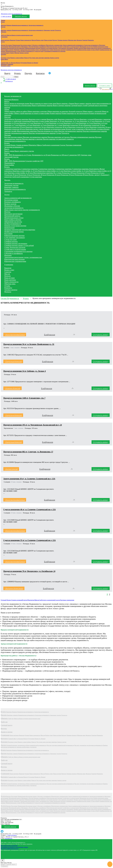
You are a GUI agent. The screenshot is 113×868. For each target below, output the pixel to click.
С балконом (104, 175)
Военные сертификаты (40, 47)
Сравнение (10, 64)
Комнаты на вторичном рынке (55, 129)
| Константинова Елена (15, 335)
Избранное (4, 64)
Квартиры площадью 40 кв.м (58, 127)
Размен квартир (56, 113)
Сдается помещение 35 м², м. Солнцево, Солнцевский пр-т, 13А (30, 540)
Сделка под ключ (39, 51)
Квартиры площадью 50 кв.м (100, 127)
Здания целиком (22, 145)
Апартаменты (10, 119)
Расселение (9, 45)
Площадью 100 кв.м (69, 173)
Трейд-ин (3, 35)
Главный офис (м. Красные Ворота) (11, 63)
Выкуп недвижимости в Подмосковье (18, 105)
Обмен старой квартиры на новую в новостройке (32, 113)
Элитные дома (86, 155)
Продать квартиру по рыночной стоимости (58, 139)
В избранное (50, 335)
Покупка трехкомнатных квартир (17, 133)
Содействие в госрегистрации (71, 47)
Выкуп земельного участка (24, 151)
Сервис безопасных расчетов (57, 50)
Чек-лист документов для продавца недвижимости (88, 745)
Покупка (8, 117)
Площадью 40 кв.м (39, 175)
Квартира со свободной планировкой (18, 121)
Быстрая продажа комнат (14, 137)
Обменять (3, 32)
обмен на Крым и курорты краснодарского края (19, 35)
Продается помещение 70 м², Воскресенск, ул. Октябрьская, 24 (29, 571)
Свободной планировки (21, 177)
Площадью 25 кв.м (98, 173)
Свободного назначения (51, 145)
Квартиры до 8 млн (26, 125)
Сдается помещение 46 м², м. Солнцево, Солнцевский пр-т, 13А (30, 509)
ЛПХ (11, 155)
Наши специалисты (26, 40)
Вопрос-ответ (40, 40)
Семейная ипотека (71, 50)
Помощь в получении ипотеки (49, 48)
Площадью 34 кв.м (25, 175)
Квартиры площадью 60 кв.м (15, 129)
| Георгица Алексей (13, 361)
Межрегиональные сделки (13, 51)
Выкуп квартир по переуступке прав (43, 103)
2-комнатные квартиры (30, 169)
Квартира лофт (52, 119)
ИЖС (6, 155)
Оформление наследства (86, 47)
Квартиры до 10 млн (57, 121)
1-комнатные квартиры (13, 169)
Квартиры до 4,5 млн (71, 123)
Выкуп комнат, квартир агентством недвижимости (93, 103)
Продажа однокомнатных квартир (83, 137)
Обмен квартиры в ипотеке (37, 111)
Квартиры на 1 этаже (55, 125)
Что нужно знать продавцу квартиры (39, 58)
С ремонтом (72, 155)
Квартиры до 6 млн (100, 123)
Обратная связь (72, 40)
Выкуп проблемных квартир (42, 105)
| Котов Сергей (11, 469)
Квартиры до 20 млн (12, 123)
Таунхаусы (58, 30)
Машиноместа (10, 163)
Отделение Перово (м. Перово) (29, 63)
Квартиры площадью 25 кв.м (95, 125)
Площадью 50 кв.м (68, 175)
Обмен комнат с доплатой (92, 111)
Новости (27, 58)
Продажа (8, 135)
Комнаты (9, 25)
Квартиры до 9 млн (40, 125)
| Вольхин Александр (14, 588)
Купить (3, 22)
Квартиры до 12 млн (88, 121)
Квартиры (3, 25)
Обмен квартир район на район (16, 111)
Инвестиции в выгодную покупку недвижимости (97, 48)
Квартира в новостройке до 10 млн (25, 171)
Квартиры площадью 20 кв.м (74, 125)
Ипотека (3, 45)
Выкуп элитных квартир (62, 105)
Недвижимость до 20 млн (41, 155)
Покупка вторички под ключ (48, 131)
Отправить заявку (6, 66)
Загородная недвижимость (36, 25)
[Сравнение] (111, 89)
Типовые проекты (63, 40)
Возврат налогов (78, 48)
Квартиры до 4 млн (56, 123)
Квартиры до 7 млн (11, 125)
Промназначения (19, 161)
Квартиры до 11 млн (73, 121)
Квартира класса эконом (38, 119)
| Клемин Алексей (13, 388)
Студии (59, 133)
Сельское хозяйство (33, 161)
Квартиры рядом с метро (35, 129)
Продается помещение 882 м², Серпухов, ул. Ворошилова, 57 (28, 452)
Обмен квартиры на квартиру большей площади (65, 111)
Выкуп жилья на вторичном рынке (17, 103)
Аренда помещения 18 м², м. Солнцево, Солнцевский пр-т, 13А (29, 479)
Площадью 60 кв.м (82, 175)
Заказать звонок (21, 16)
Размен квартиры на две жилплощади (75, 113)
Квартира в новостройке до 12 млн (76, 171)
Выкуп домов (9, 151)
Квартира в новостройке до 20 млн (20, 173)
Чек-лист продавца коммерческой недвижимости (60, 745)
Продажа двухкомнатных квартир (35, 137)
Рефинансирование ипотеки (32, 48)
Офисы (39, 145)
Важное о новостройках (17, 58)
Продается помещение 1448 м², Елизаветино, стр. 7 (24, 398)
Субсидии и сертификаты (38, 45)
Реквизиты (91, 40)
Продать (3, 27)
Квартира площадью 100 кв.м (69, 119)
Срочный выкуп (5, 53)
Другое (3, 745)
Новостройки (9, 165)
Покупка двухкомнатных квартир (70, 131)
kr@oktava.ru (9, 838)
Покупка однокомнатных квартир (95, 131)
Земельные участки (49, 30)
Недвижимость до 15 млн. (22, 155)
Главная (3, 20)
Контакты (40, 73)
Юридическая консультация (54, 47)
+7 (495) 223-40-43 (6, 16)
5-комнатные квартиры (81, 169)
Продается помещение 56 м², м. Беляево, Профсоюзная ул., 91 (29, 344)
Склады (63, 145)
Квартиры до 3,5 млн (42, 123)
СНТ (79, 155)
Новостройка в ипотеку (7, 50)
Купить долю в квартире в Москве (79, 129)
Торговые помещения (73, 145)
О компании (4, 37)
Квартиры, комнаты (6, 30)
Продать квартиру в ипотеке (32, 139)
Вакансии (13, 40)
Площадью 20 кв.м (84, 173)
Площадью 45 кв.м (54, 175)
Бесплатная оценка (26, 45)
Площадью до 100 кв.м (59, 155)
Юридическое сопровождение (54, 45)
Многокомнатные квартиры (27, 131)
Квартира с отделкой (87, 119)
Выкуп (7, 73)
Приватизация (16, 45)
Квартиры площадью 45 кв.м (79, 127)
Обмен (7, 109)
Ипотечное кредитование (13, 214)
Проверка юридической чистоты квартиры (13, 48)
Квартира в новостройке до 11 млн (51, 171)
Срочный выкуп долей (79, 105)
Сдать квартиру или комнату (66, 48)
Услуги (3, 42)
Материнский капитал (15, 47)
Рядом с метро (94, 175)
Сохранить (4, 866)
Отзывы (18, 40)
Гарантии (85, 40)
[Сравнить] (74, 334)
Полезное (3, 54)
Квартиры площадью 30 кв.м (15, 127)
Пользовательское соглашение (9, 846)
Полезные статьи (5, 58)
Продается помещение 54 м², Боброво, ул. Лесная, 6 (25, 371)
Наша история (48, 40)
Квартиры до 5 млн (86, 123)
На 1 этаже (58, 173)
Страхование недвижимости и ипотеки (55, 51)
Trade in (12, 53)
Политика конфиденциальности (10, 849)
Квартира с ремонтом (103, 119)
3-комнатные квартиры (47, 169)
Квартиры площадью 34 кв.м (36, 127)
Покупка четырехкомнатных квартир (42, 133)
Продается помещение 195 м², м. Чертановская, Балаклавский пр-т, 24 (33, 425)
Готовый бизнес (10, 145)
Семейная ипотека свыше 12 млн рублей (88, 50)
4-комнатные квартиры (64, 169)
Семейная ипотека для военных (16, 244)
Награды (55, 40)
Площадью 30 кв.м (11, 175)
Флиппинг (17, 50)
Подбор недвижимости (27, 51)
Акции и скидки (24, 53)
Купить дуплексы (98, 129)
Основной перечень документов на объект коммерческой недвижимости (26, 745)
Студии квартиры (36, 177)
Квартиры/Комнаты (11, 100)
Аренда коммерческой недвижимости (73, 45)
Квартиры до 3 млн (27, 123)
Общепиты (32, 145)
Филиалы (79, 40)
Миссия (34, 40)
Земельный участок (11, 157)
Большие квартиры (22, 119)
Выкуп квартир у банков (65, 103)
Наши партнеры (5, 40)
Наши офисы (4, 59)
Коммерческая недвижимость (20, 25)
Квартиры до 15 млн (103, 121)
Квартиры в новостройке (41, 121)
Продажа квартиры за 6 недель (59, 137)
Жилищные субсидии (27, 47)
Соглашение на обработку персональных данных (14, 847)
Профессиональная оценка (101, 47)
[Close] (3, 860)
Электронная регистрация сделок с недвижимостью (35, 50)
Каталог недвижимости (13, 96)
